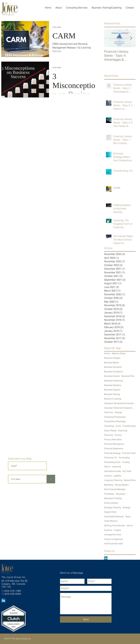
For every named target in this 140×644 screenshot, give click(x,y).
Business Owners (112, 376)
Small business (111, 503)
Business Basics (111, 363)
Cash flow (109, 412)
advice (130, 525)
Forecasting (124, 458)
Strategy (127, 507)
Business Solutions (113, 385)
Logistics (117, 476)
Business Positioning (113, 381)
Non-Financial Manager (115, 489)
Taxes (128, 516)
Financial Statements (114, 449)
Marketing (109, 485)
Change (118, 412)
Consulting (109, 426)
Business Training (112, 394)
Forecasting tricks (112, 462)
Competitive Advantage (115, 421)
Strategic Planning (113, 507)
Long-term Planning (113, 480)
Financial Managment (114, 444)
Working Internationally (114, 525)
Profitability (109, 494)
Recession (121, 494)
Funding (126, 462)
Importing (117, 467)
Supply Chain (110, 512)
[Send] (86, 619)
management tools (113, 535)
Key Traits (127, 471)
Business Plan (128, 376)
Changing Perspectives (115, 417)
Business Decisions (113, 367)
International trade (112, 471)
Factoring (108, 435)
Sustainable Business (114, 516)
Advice (107, 353)
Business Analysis (112, 358)
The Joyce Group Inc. (14, 577)
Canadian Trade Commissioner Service (120, 408)
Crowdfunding (129, 426)
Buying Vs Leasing (113, 399)
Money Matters (122, 485)
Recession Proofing (113, 498)
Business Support (112, 390)
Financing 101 (111, 458)
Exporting (123, 430)
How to (107, 467)
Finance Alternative (113, 440)
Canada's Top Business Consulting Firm (120, 403)
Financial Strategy (112, 453)
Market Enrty (130, 480)
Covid (118, 426)
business (108, 530)
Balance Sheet (119, 353)
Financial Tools (129, 453)
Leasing (108, 476)
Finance (118, 435)
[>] (51, 479)
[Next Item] (131, 38)
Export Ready (110, 430)
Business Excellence (113, 372)
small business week (113, 544)
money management (114, 539)
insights (117, 530)
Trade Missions (111, 521)
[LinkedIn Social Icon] (106, 558)
